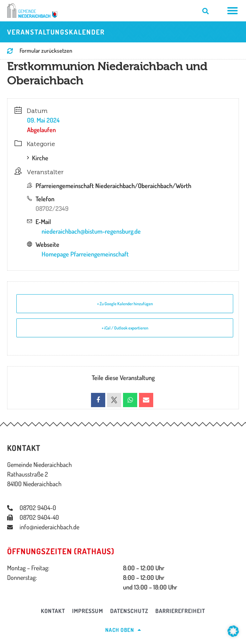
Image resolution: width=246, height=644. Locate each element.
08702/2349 (52, 208)
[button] (233, 631)
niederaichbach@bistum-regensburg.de (91, 231)
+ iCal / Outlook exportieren (125, 328)
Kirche (38, 158)
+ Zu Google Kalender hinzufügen (125, 304)
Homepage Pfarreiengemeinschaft (85, 254)
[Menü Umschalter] (233, 11)
